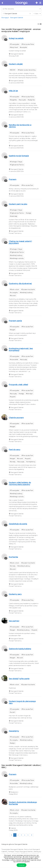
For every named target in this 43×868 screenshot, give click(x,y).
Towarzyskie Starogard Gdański (12, 849)
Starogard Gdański (17, 18)
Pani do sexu (15, 450)
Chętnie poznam (16, 418)
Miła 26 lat (13, 91)
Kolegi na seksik (16, 38)
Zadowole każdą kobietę (20, 649)
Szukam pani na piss (18, 204)
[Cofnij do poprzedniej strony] (2, 3)
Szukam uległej (16, 64)
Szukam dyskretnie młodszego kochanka (23, 803)
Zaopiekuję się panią (18, 524)
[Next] (32, 835)
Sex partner (14, 621)
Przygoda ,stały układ (18, 385)
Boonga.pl (5, 18)
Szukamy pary (15, 594)
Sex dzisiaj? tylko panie (19, 679)
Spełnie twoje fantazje (19, 156)
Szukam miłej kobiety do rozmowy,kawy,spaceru (20, 483)
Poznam (13, 179)
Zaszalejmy (14, 731)
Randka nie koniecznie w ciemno (20, 126)
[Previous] (11, 835)
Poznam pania (15, 321)
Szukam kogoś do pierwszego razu (22, 702)
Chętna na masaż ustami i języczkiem (20, 242)
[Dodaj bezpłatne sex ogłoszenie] (37, 3)
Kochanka (13, 557)
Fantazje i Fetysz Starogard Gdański (20, 852)
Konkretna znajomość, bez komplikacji (21, 349)
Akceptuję (21, 865)
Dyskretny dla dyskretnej (20, 284)
